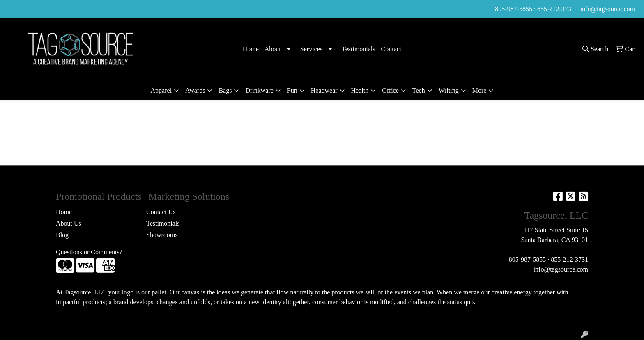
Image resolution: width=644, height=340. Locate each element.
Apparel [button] (161, 90)
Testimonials (359, 49)
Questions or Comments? (89, 252)
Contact (391, 49)
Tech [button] (419, 90)
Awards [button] (195, 90)
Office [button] (390, 90)
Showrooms (162, 235)
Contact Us (161, 212)
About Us (69, 223)
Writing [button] (449, 90)
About (273, 49)
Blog (62, 235)
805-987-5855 (514, 9)
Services (311, 49)
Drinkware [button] (259, 90)
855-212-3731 (556, 9)
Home (251, 49)
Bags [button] (225, 90)
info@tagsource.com (608, 9)
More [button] (480, 90)
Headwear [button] (324, 90)
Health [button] (360, 90)
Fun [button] (292, 90)
